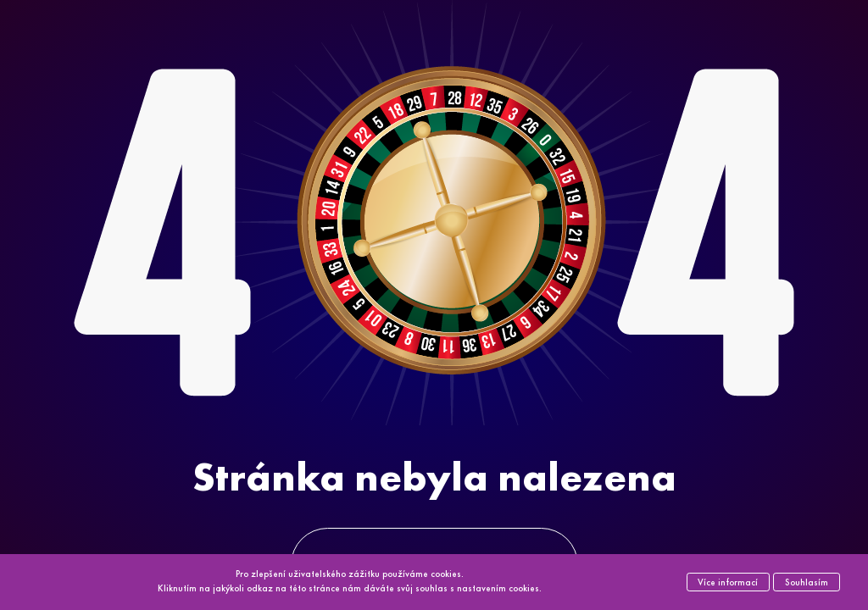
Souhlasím (807, 582)
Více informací (728, 582)
